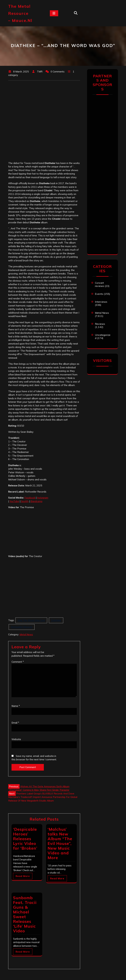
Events (99, 294)
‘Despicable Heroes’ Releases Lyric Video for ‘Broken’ (25, 839)
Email (15, 723)
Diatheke (56, 620)
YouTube (14, 501)
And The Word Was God (31, 620)
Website (16, 739)
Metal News (26, 634)
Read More (23, 876)
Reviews (100, 324)
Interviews (101, 302)
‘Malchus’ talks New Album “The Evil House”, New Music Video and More (60, 843)
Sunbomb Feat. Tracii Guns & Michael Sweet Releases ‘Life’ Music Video (25, 914)
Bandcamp (37, 501)
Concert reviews (100, 284)
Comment (18, 662)
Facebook (30, 498)
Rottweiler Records (22, 627)
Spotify (25, 501)
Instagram (43, 498)
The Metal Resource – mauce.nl (20, 13)
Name (16, 706)
